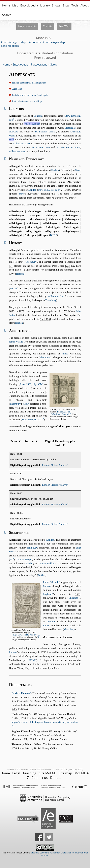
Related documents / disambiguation (29, 83)
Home (6, 5)
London (38, 116)
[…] (11, 266)
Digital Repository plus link (60, 443)
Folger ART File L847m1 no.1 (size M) (60, 413)
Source (31, 441)
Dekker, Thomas (21, 693)
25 (11, 559)
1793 (65, 311)
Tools (75, 5)
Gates (53, 64)
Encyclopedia (29, 5)
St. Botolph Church (46, 132)
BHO (53, 235)
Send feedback (10, 46)
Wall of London (32, 124)
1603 (78, 594)
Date (16, 441)
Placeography (39, 64)
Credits (48, 26)
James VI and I (17, 342)
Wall (11, 140)
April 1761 (45, 319)
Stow (66, 5)
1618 (79, 292)
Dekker (42, 575)
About (85, 5)
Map (15, 5)
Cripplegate (70, 128)
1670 (21, 311)
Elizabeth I (74, 598)
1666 (12, 311)
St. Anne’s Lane (41, 147)
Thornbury (31, 262)
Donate (56, 778)
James (65, 354)
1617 (26, 289)
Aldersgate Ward (18, 151)
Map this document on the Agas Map (43, 42)
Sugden (29, 564)
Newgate (14, 132)
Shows (56, 5)
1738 (44, 652)
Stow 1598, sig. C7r (49, 190)
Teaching (29, 773)
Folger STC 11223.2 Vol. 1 (23, 635)
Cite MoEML (48, 773)
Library (45, 5)
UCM (32, 660)
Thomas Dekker (46, 564)
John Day (32, 548)
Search (7, 15)
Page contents (27, 26)
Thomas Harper (24, 559)
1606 (14, 709)
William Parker (56, 296)
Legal (16, 773)
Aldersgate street (22, 144)
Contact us (40, 778)
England (47, 594)
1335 (79, 284)
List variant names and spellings (27, 101)
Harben (55, 170)
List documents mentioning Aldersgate (30, 95)
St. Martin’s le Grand (68, 147)
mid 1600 (18, 564)
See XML (64, 26)
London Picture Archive (54, 465)
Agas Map (17, 89)
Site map (65, 773)
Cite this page (9, 42)
